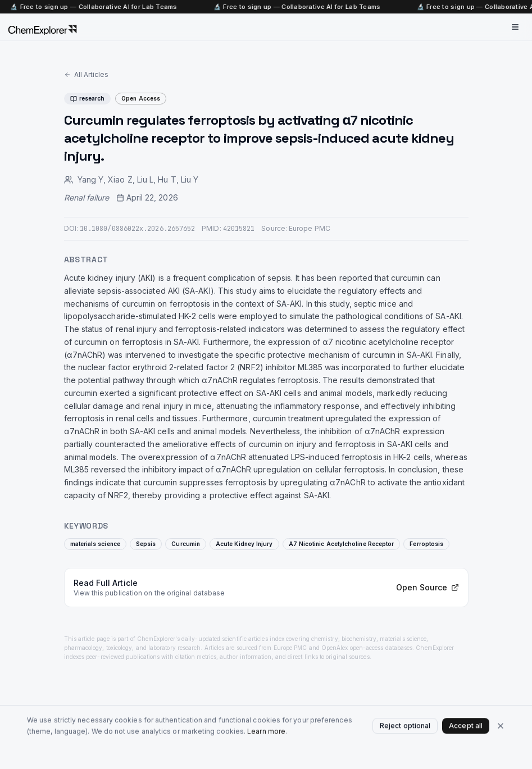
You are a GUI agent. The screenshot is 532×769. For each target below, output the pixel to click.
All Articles (87, 74)
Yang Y (90, 179)
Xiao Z (120, 179)
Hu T (167, 179)
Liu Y (190, 179)
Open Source (428, 587)
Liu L (145, 179)
